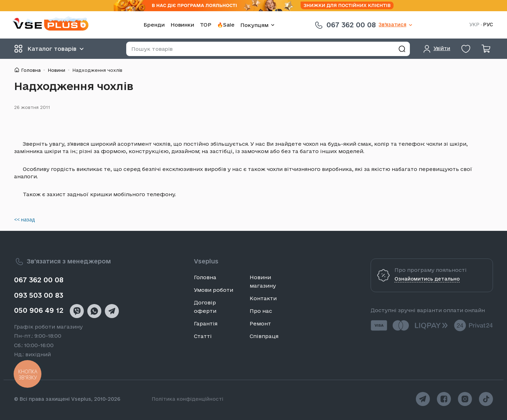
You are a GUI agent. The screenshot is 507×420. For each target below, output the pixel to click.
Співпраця (264, 336)
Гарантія (206, 323)
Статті (203, 336)
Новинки (182, 25)
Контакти (263, 298)
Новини (56, 70)
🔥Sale (226, 25)
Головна (31, 70)
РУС (488, 25)
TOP (206, 25)
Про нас (261, 311)
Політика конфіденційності (188, 399)
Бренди (154, 25)
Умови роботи (214, 290)
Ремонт (260, 323)
